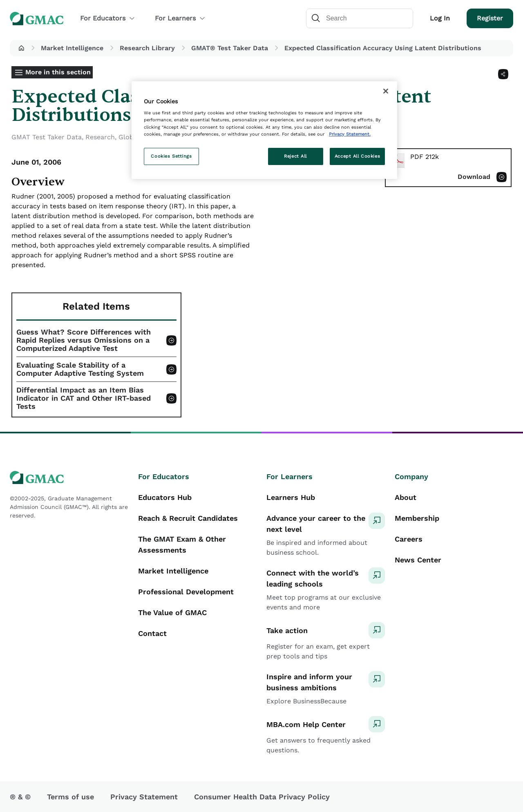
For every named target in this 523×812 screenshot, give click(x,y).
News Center (418, 560)
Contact (152, 633)
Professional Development (186, 592)
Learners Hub (291, 497)
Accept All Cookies (357, 156)
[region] (264, 130)
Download (474, 177)
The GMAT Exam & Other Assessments (182, 544)
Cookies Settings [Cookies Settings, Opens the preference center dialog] (171, 156)
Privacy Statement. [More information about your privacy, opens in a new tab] (350, 134)
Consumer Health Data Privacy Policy (262, 797)
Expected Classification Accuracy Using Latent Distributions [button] (383, 48)
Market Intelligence (72, 48)
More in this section (58, 72)
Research (100, 137)
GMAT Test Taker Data (47, 137)
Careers (409, 539)
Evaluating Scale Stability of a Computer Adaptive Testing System (80, 369)
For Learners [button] (180, 18)
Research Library (147, 48)
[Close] (386, 91)
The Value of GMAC (172, 612)
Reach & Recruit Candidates (188, 518)
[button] (21, 48)
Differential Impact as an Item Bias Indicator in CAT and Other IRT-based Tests (84, 398)
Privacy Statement (144, 797)
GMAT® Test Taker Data (230, 48)
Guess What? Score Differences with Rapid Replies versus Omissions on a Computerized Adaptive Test (84, 340)
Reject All (295, 156)
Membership (417, 518)
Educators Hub (165, 497)
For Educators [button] (108, 18)
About (406, 497)
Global (129, 137)
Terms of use (70, 797)
